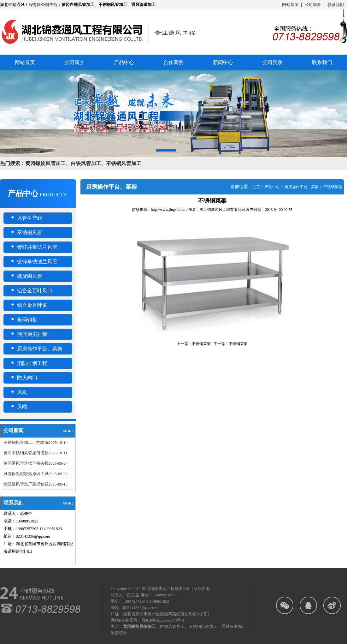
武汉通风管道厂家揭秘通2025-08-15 (36, 484)
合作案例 (173, 62)
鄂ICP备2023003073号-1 (163, 620)
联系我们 (336, 5)
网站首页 (290, 5)
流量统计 (119, 633)
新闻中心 (223, 62)
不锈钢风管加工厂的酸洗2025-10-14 (36, 442)
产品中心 (124, 62)
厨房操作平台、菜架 (302, 187)
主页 (256, 187)
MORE (68, 431)
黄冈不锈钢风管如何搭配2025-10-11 (35, 453)
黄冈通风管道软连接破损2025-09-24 (36, 463)
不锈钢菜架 (333, 187)
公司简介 (313, 5)
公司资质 (273, 62)
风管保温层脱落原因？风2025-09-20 (36, 474)
